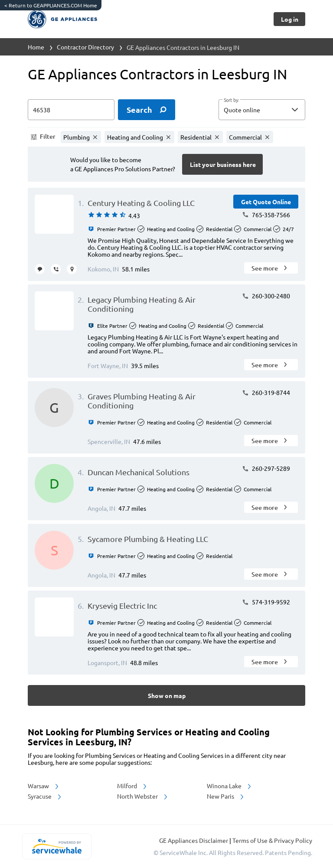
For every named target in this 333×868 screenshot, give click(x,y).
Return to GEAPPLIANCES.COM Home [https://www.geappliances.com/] (51, 5)
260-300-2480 (266, 296)
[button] (262, 110)
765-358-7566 (266, 215)
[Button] (289, 19)
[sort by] (275, 110)
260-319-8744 (266, 392)
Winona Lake (230, 786)
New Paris (226, 796)
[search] (147, 110)
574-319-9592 (266, 602)
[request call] (56, 269)
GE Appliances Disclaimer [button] (194, 840)
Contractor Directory (85, 47)
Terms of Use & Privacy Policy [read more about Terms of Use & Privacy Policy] (272, 840)
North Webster (143, 796)
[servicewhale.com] (57, 846)
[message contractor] (40, 269)
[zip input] (71, 110)
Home (36, 47)
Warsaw (44, 786)
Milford (132, 786)
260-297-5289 (266, 468)
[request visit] (72, 269)
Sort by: (231, 100)
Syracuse (45, 796)
